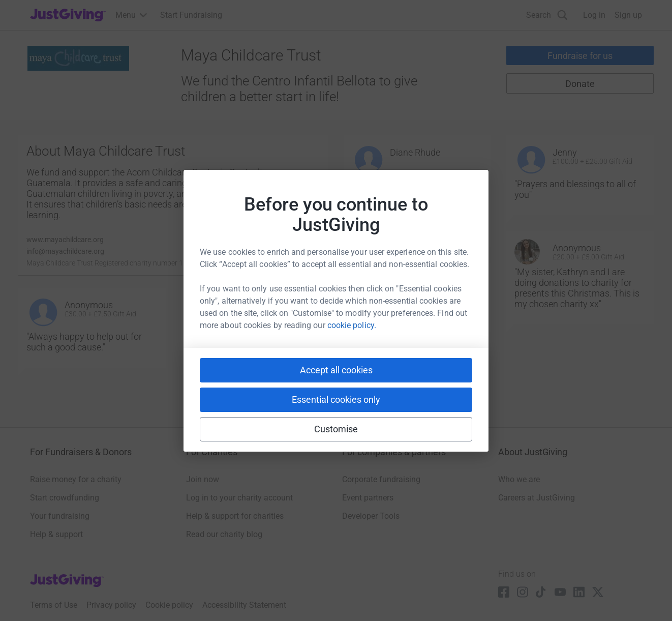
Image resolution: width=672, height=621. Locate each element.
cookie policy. (352, 325)
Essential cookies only (336, 400)
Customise (336, 429)
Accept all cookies (336, 370)
